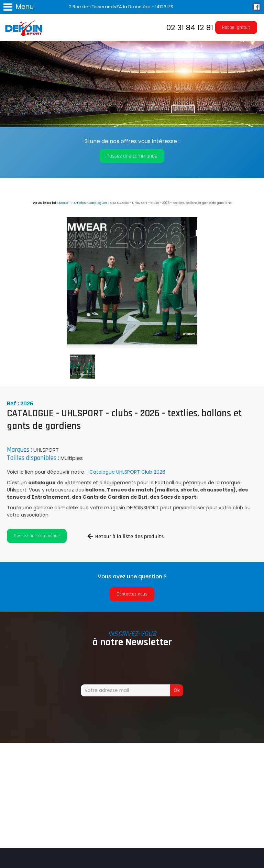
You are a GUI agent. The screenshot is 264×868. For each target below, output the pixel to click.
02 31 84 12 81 (190, 28)
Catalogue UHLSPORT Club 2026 (127, 472)
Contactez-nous (132, 594)
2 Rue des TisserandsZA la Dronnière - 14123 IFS (121, 7)
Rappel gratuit (236, 27)
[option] (132, 282)
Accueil (64, 203)
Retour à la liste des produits (129, 537)
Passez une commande (132, 156)
